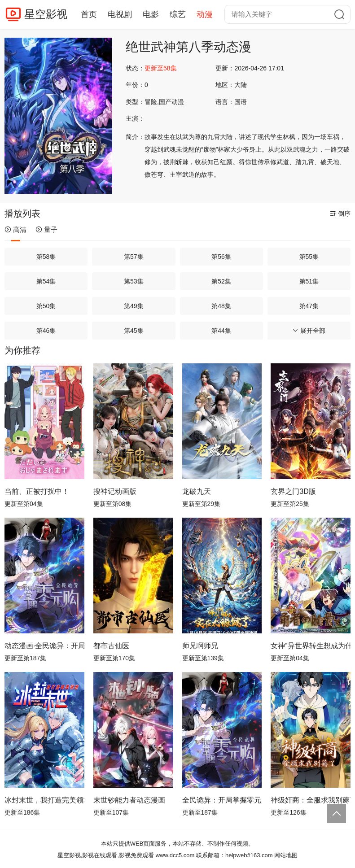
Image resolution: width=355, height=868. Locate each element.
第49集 (134, 306)
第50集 (46, 306)
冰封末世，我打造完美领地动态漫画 (44, 800)
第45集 (134, 331)
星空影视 (46, 14)
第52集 (221, 281)
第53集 (134, 281)
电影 (151, 14)
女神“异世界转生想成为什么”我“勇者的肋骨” (311, 646)
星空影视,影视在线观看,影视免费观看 (106, 855)
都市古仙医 (111, 646)
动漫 (205, 14)
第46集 (46, 331)
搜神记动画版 (115, 491)
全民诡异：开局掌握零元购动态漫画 (222, 800)
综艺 (178, 14)
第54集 (46, 281)
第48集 (221, 306)
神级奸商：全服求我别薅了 (311, 800)
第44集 (221, 331)
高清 (15, 229)
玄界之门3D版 (293, 491)
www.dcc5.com (175, 855)
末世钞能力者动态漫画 (129, 800)
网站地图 (286, 855)
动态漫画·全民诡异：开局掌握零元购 (44, 646)
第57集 (134, 257)
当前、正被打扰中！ (37, 491)
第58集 (46, 257)
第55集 (309, 257)
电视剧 (120, 14)
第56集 (221, 257)
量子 (46, 229)
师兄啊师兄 (200, 646)
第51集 (309, 281)
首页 (89, 14)
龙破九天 (197, 491)
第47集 (309, 306)
